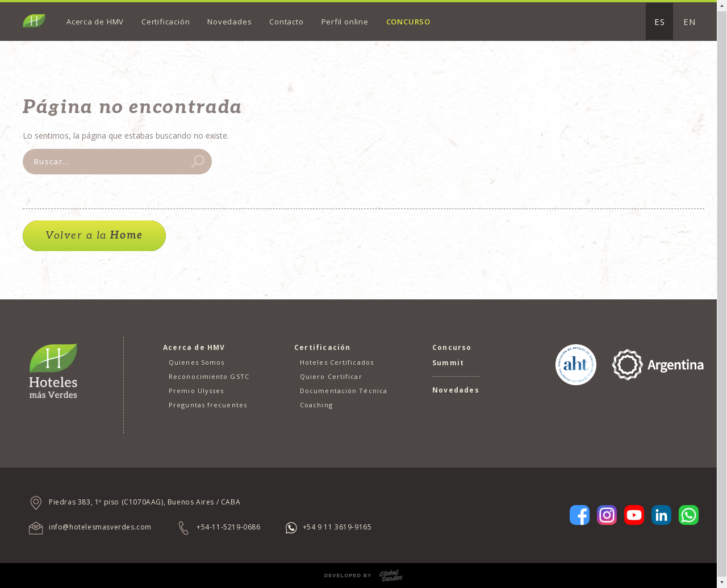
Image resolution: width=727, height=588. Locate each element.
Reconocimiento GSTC (209, 376)
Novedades (229, 22)
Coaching (316, 405)
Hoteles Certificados (337, 362)
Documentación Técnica (344, 391)
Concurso (408, 22)
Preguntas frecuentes (208, 405)
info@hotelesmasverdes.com (100, 527)
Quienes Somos (197, 362)
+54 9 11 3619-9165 (337, 527)
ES (660, 22)
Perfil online (345, 22)
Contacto (286, 22)
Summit (448, 363)
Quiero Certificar (331, 376)
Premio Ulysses (196, 391)
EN (690, 22)
